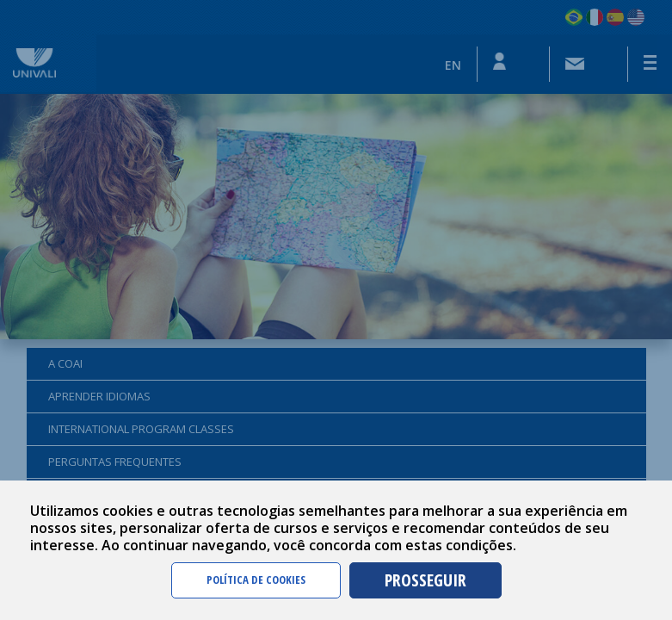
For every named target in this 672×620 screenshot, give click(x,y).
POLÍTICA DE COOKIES (256, 580)
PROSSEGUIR (425, 580)
